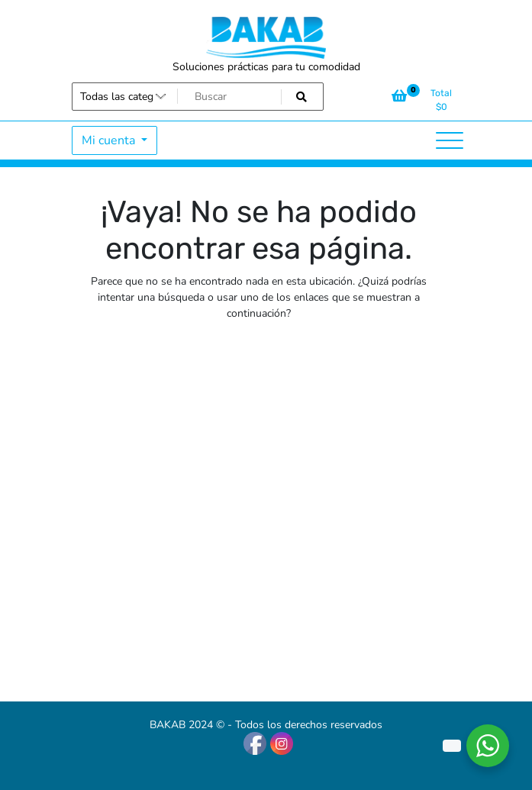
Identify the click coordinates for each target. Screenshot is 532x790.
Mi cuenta (110, 140)
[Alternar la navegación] (450, 140)
